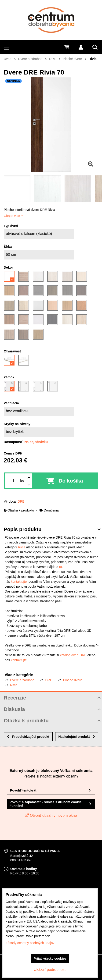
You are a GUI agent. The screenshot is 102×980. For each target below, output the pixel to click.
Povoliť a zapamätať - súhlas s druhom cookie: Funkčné (46, 804)
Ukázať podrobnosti (50, 970)
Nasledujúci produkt (77, 737)
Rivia (22, 547)
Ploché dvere (73, 680)
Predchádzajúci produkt (28, 737)
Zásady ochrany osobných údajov (30, 943)
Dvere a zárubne (22, 680)
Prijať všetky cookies (50, 959)
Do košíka (71, 481)
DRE (49, 680)
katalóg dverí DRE (73, 655)
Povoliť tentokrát (23, 790)
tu (61, 567)
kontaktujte (19, 582)
